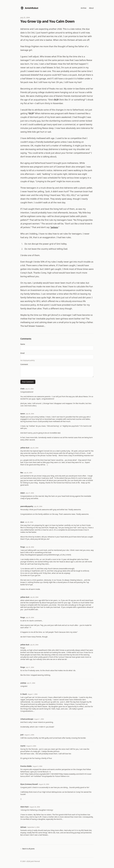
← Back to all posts (27, 849)
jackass (54, 227)
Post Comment (28, 382)
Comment (24, 364)
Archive (84, 8)
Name (23, 344)
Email (22, 353)
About (91, 8)
